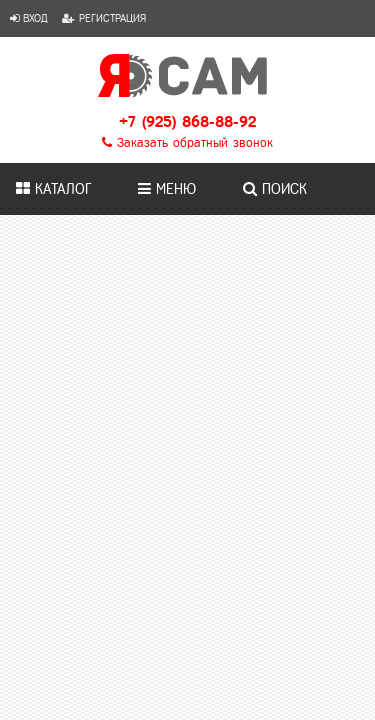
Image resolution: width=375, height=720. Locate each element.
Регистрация (104, 18)
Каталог (53, 189)
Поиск (275, 189)
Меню (167, 189)
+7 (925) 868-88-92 (187, 121)
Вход (29, 18)
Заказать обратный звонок (187, 143)
